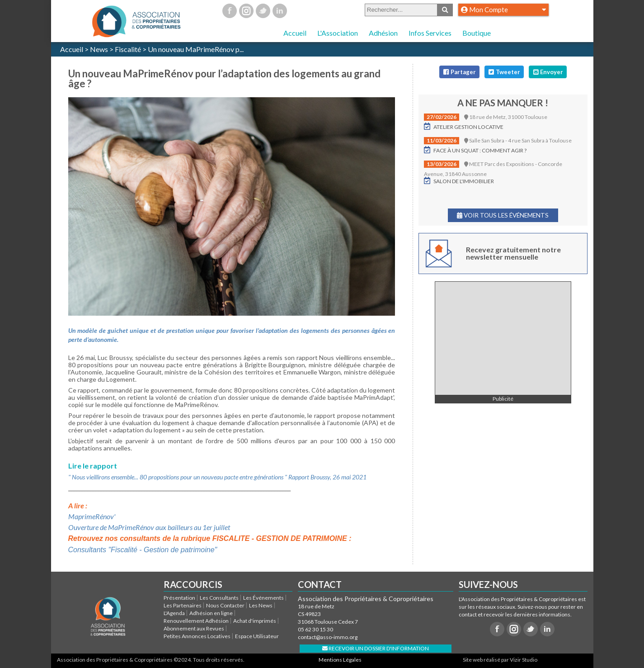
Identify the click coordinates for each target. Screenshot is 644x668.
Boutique (477, 33)
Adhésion (383, 33)
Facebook (230, 11)
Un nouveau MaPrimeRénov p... (196, 49)
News (99, 49)
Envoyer (548, 72)
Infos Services (430, 33)
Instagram (246, 11)
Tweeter (504, 72)
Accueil (295, 33)
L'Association (338, 33)
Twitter (263, 11)
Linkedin (280, 11)
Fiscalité (128, 49)
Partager (459, 72)
